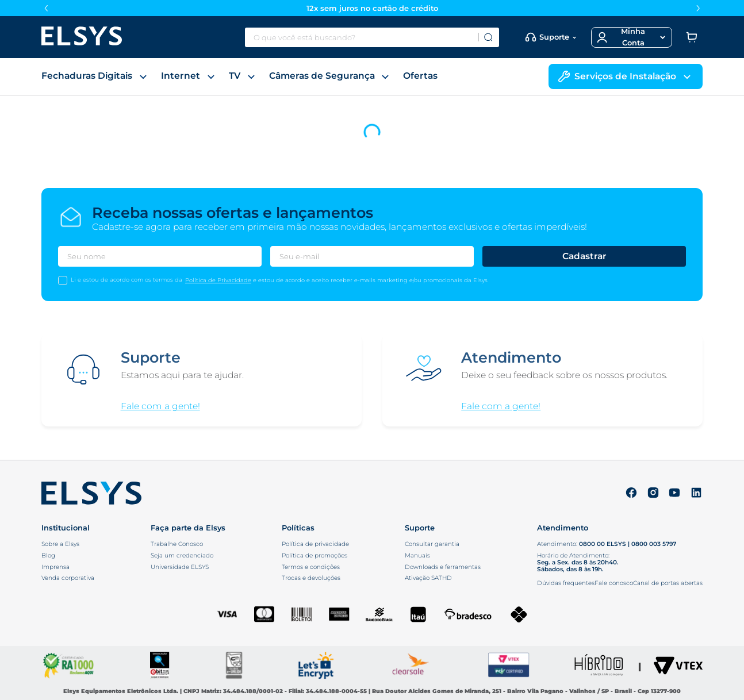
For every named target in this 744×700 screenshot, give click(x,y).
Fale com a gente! (160, 406)
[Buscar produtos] (488, 37)
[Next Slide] (698, 8)
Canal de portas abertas (668, 583)
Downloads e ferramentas (443, 567)
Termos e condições (311, 567)
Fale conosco (614, 583)
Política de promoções (315, 556)
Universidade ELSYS (180, 567)
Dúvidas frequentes (566, 583)
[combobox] (372, 37)
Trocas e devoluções (311, 578)
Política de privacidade (315, 544)
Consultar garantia (432, 544)
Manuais (417, 556)
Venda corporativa (68, 578)
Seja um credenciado (182, 556)
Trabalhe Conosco (177, 544)
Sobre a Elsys (60, 544)
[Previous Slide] (46, 8)
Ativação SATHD (428, 578)
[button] (632, 37)
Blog (48, 556)
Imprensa (55, 567)
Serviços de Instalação (626, 76)
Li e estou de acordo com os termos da (126, 280)
